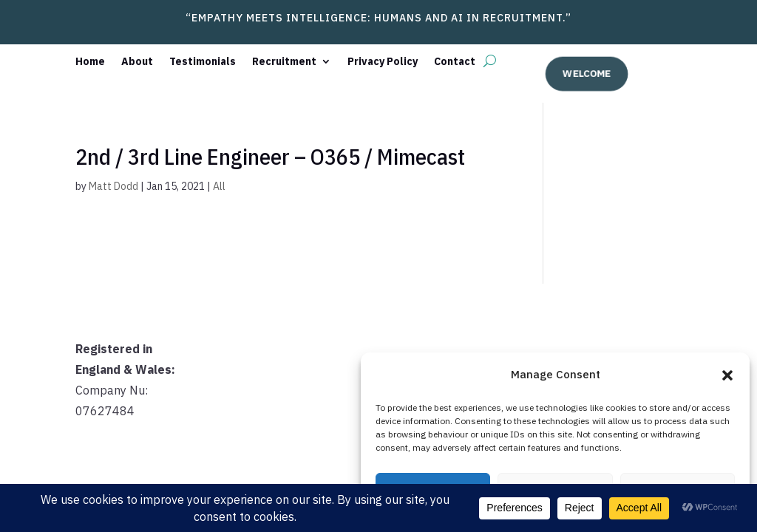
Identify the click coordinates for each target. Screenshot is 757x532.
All (219, 186)
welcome (586, 73)
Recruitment (284, 62)
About (137, 62)
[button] (727, 375)
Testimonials (203, 62)
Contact (455, 62)
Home (90, 62)
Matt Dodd (113, 186)
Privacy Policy (383, 62)
